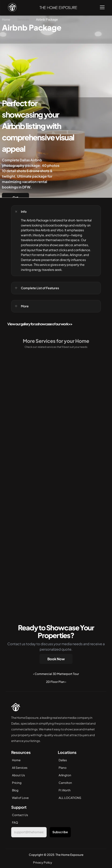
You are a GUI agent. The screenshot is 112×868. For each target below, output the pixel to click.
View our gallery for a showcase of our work (38, 324)
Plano (63, 768)
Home (16, 760)
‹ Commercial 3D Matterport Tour (56, 674)
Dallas (63, 760)
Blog (15, 790)
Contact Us (20, 815)
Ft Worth (65, 790)
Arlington (65, 775)
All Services (20, 768)
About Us (18, 775)
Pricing (17, 783)
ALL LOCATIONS (70, 798)
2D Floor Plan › (56, 682)
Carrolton (65, 783)
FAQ (15, 822)
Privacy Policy (43, 862)
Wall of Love (20, 798)
